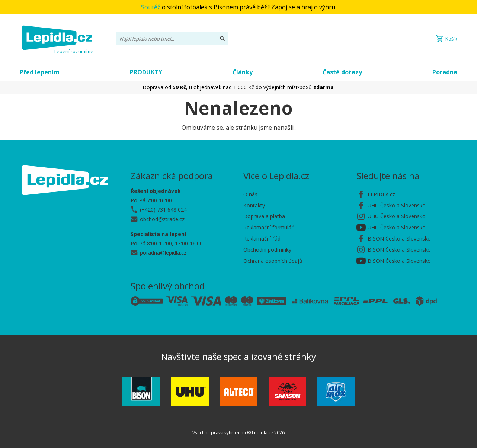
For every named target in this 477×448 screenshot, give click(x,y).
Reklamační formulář (268, 227)
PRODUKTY (146, 72)
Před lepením (40, 72)
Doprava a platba (264, 216)
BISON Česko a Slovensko (399, 238)
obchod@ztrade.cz (162, 219)
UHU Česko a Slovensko (397, 205)
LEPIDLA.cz (381, 194)
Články (243, 72)
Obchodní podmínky (267, 250)
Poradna (445, 72)
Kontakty (254, 205)
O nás (250, 194)
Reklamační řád (262, 238)
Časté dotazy (342, 72)
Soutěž (151, 7)
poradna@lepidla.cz (163, 253)
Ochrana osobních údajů (273, 261)
